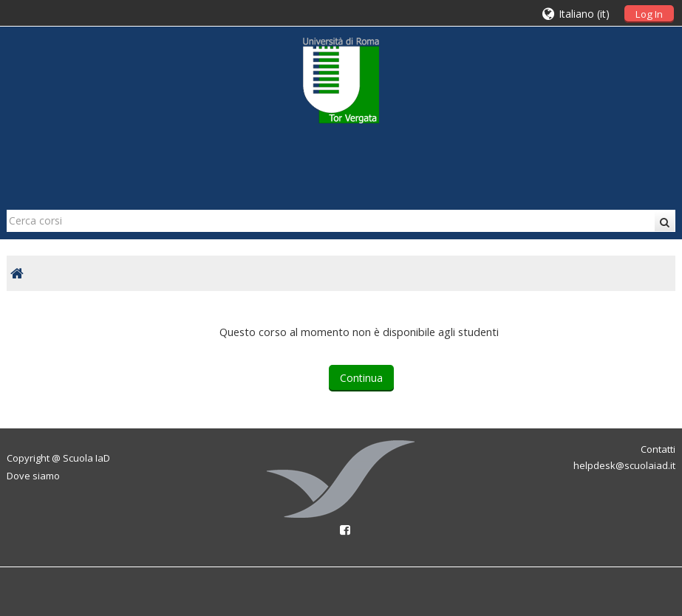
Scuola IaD (86, 458)
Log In (649, 14)
